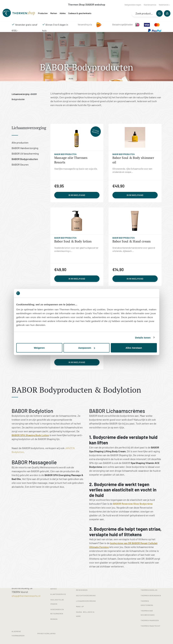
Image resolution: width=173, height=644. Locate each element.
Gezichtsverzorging (86, 596)
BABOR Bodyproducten (25, 159)
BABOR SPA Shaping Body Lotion (30, 435)
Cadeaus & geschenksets (80, 13)
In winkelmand (77, 195)
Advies (63, 13)
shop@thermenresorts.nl (26, 596)
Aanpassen (87, 348)
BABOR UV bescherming (25, 153)
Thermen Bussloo (149, 590)
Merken (54, 13)
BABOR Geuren (20, 164)
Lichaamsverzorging (20, 94)
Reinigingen (82, 590)
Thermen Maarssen (150, 620)
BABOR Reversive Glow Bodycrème (133, 504)
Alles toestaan (134, 348)
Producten (43, 13)
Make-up (80, 606)
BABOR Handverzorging (25, 148)
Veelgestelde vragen (133, 5)
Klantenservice (150, 5)
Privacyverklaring (46, 633)
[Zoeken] (159, 13)
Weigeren (39, 348)
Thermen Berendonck (151, 596)
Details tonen (143, 337)
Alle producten (20, 142)
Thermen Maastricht (151, 626)
